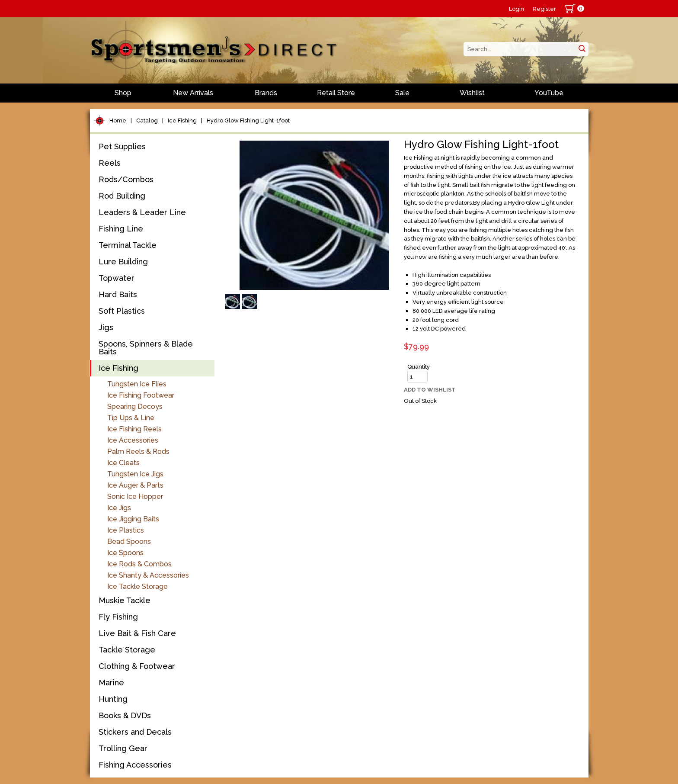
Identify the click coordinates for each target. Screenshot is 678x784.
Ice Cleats (123, 463)
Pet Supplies (122, 146)
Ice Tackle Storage (138, 586)
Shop (123, 93)
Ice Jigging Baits (133, 519)
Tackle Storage (127, 650)
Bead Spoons (129, 541)
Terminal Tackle (128, 245)
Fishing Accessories (135, 765)
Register (544, 9)
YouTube (549, 93)
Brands (266, 93)
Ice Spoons (125, 553)
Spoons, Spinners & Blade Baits (146, 348)
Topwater (117, 278)
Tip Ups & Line (131, 418)
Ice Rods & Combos (139, 564)
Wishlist (472, 93)
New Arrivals (193, 93)
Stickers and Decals (135, 732)
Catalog (147, 120)
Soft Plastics (122, 311)
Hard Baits (118, 294)
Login (516, 9)
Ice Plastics (126, 530)
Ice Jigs (119, 508)
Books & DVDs (125, 715)
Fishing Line (121, 229)
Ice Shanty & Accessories (148, 575)
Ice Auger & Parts (135, 485)
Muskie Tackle (125, 600)
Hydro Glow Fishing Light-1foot (248, 120)
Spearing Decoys (135, 406)
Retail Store (336, 93)
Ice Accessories (133, 440)
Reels (110, 163)
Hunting (113, 699)
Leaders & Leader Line (142, 212)
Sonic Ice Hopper (135, 496)
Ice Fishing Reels (134, 429)
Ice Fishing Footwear (141, 395)
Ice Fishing (182, 120)
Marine (111, 683)
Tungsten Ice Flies (137, 384)
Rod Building (122, 196)
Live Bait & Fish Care (137, 633)
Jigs (106, 327)
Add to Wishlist (430, 390)
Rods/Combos (126, 179)
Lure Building (123, 262)
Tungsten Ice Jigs (135, 474)
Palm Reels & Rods (138, 451)
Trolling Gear (123, 748)
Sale (402, 93)
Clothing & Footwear (137, 666)
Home (118, 120)
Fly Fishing (118, 617)
